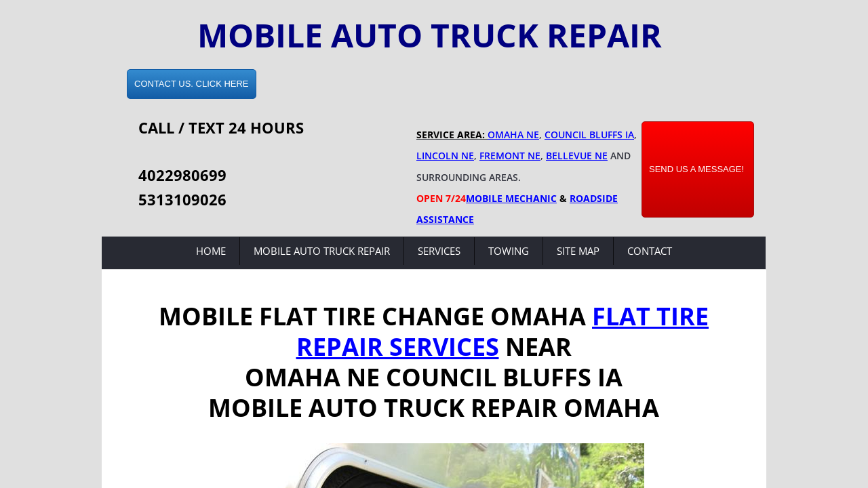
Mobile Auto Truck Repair (322, 251)
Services (439, 251)
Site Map (578, 251)
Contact (650, 251)
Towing (509, 251)
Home (211, 251)
